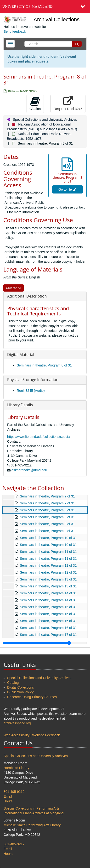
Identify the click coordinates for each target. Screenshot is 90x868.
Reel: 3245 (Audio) (31, 391)
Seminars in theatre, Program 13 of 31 (48, 579)
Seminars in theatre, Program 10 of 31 (48, 538)
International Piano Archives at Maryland (34, 813)
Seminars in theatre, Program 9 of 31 (47, 524)
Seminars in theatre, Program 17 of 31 (48, 635)
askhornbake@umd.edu (29, 470)
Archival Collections (56, 19)
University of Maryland (28, 7)
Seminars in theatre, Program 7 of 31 (47, 496)
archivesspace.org (17, 723)
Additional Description (27, 296)
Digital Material (21, 355)
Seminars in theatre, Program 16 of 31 (48, 621)
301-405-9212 (14, 792)
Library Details (20, 405)
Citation (35, 104)
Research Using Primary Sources (32, 697)
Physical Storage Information (33, 380)
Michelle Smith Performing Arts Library (32, 825)
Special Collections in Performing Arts (31, 808)
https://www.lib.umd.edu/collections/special (39, 437)
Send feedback (15, 31)
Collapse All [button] (14, 288)
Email (8, 796)
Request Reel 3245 (68, 104)
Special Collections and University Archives (45, 120)
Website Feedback (46, 735)
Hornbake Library (16, 768)
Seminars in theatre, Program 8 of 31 (44, 365)
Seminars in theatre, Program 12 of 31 (48, 565)
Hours (8, 801)
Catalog (13, 683)
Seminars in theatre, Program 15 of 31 (48, 607)
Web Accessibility (17, 735)
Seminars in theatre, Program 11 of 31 (48, 552)
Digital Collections (20, 687)
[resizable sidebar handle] (45, 643)
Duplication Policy (20, 692)
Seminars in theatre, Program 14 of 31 (48, 593)
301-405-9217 (14, 844)
